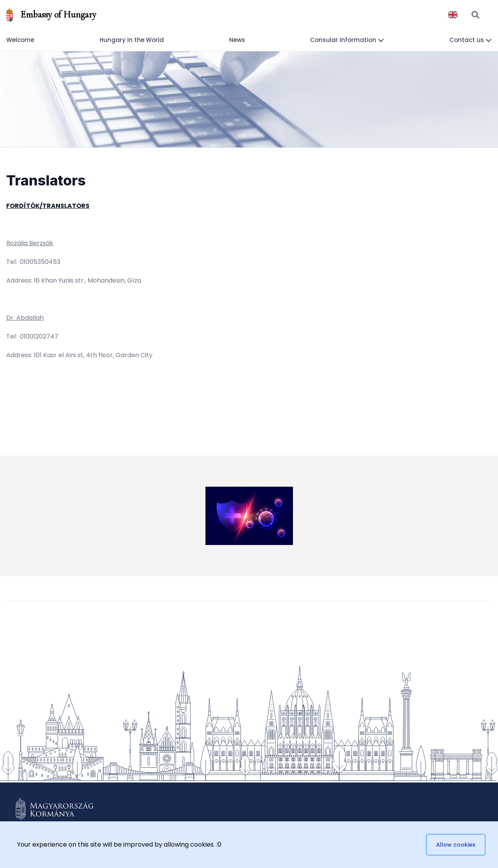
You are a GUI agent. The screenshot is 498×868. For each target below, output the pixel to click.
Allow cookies (456, 845)
